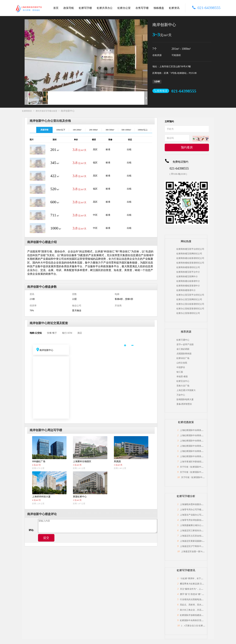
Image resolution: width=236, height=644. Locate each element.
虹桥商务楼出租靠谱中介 (188, 281)
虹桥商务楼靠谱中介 (186, 290)
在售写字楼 (142, 8)
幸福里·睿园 (182, 376)
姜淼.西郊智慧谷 (184, 404)
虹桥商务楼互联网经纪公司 (189, 254)
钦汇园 (180, 372)
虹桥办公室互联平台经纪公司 (190, 295)
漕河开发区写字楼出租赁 (46, 111)
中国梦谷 (181, 367)
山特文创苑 (182, 363)
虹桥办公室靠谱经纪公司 (188, 313)
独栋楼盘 (159, 8)
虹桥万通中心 (183, 340)
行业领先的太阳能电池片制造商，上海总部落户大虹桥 (206, 599)
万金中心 (181, 395)
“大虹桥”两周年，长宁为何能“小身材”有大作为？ (203, 578)
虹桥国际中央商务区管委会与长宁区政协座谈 (201, 620)
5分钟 (157, 82)
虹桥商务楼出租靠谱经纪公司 (190, 258)
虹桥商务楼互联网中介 (187, 277)
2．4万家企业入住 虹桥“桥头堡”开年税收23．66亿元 (206, 626)
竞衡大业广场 (183, 386)
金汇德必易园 (183, 349)
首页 (56, 8)
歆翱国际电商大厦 (185, 399)
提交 (46, 538)
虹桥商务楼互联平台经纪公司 (190, 249)
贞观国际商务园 (184, 354)
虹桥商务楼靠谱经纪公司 (188, 267)
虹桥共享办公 (105, 8)
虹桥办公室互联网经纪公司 (189, 299)
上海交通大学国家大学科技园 (186, 390)
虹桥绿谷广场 (183, 358)
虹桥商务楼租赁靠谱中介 (188, 286)
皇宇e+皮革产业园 (185, 344)
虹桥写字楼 (85, 8)
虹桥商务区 (27, 111)
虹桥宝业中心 (183, 381)
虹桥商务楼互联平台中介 (188, 272)
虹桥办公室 (124, 8)
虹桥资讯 (174, 8)
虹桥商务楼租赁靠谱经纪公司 (190, 263)
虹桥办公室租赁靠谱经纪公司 (190, 309)
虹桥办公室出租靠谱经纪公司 (190, 304)
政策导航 (69, 8)
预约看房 (187, 147)
